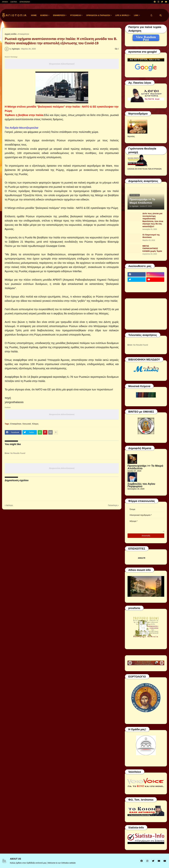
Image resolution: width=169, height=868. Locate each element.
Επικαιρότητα (24, 34)
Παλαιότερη (113, 505)
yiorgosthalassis (14, 402)
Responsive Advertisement (62, 64)
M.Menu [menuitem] (44, 15)
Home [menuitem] (34, 15)
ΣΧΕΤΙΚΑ (14, 2)
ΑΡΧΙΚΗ (5, 2)
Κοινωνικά (27, 424)
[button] (151, 15)
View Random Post (146, 37)
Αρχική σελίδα (10, 34)
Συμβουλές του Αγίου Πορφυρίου (141, 485)
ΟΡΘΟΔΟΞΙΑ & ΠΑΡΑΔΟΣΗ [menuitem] (98, 15)
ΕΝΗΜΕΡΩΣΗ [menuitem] (59, 15)
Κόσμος (35, 424)
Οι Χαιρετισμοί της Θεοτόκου (151, 236)
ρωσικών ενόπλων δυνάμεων (29, 284)
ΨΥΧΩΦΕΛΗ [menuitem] (76, 15)
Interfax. (77, 271)
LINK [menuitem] (136, 15)
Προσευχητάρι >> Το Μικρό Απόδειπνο (142, 201)
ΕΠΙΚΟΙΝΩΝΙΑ (25, 2)
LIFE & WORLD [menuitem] (122, 15)
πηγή (8, 398)
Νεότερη (9, 505)
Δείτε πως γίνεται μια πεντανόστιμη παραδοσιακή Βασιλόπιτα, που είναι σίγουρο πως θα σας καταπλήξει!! (153, 220)
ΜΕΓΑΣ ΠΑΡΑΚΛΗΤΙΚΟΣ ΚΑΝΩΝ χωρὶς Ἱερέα (152, 248)
